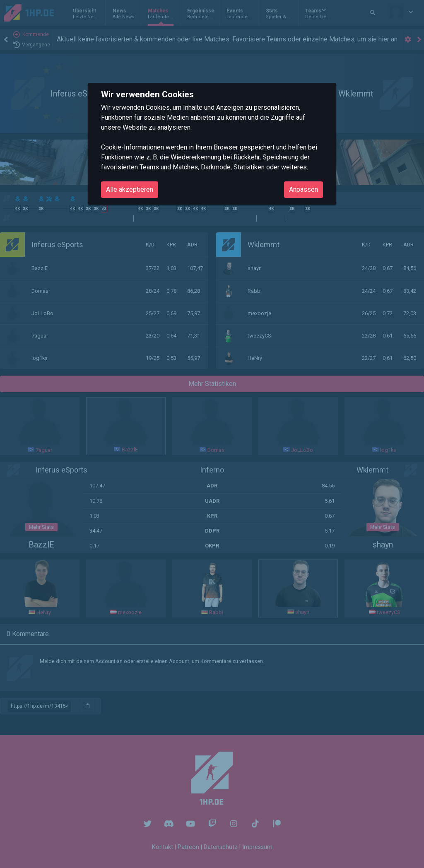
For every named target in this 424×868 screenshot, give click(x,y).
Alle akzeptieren (130, 189)
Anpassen (304, 189)
